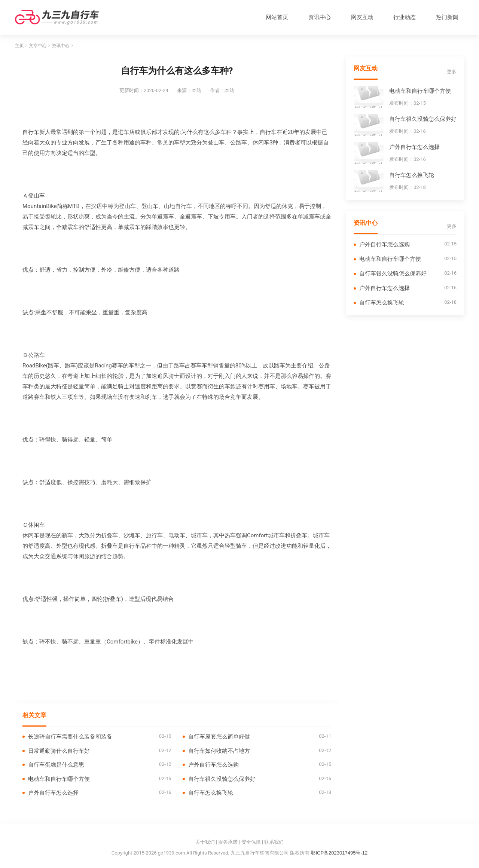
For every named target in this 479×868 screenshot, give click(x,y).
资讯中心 (320, 17)
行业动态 (405, 17)
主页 (19, 46)
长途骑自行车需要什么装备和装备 (70, 736)
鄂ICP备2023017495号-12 (339, 853)
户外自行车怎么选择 (53, 793)
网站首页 (277, 17)
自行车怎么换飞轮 (211, 793)
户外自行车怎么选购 (213, 765)
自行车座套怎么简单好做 (219, 736)
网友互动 (362, 17)
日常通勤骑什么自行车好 (59, 751)
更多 (452, 72)
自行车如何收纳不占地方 (219, 751)
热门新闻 (447, 17)
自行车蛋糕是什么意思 (56, 765)
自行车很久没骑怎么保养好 (222, 779)
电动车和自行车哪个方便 (59, 779)
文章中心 (38, 46)
